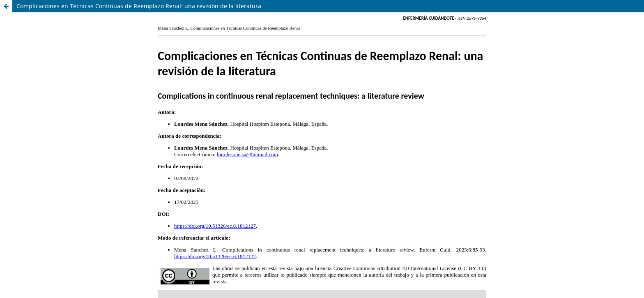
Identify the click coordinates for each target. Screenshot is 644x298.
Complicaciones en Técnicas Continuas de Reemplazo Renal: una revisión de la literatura (139, 6)
